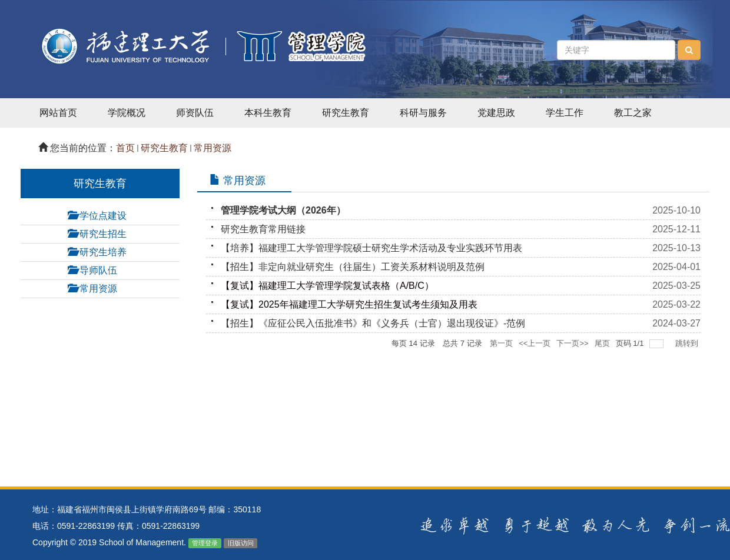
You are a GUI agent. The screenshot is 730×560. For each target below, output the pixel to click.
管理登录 (205, 543)
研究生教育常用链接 (263, 229)
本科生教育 (268, 113)
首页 (125, 148)
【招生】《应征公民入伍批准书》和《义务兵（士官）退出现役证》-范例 (373, 323)
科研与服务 (423, 113)
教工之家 (633, 113)
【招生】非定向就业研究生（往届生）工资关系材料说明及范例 (353, 267)
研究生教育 (346, 113)
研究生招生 (103, 234)
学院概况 (127, 113)
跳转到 (688, 343)
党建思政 (496, 113)
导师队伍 (98, 270)
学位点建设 (103, 216)
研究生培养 (103, 252)
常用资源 (213, 148)
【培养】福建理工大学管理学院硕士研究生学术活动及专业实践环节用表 (371, 248)
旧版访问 (241, 543)
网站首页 (58, 113)
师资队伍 (195, 113)
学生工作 (565, 113)
